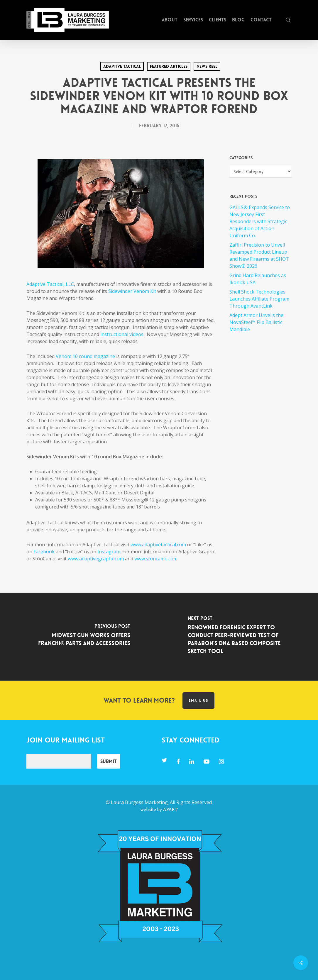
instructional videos (122, 334)
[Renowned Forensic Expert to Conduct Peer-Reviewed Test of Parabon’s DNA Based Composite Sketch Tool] (239, 637)
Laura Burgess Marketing (139, 802)
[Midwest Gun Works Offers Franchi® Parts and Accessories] (79, 637)
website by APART (159, 810)
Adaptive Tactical (122, 66)
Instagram (109, 552)
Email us (198, 701)
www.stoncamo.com (156, 559)
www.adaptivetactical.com (158, 545)
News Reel (207, 66)
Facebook (44, 552)
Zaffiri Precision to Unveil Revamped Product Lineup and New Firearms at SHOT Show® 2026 (259, 255)
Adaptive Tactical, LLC (50, 284)
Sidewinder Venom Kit (132, 291)
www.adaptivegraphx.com (96, 559)
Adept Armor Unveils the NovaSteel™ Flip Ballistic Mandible (256, 322)
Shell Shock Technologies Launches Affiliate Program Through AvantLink (259, 299)
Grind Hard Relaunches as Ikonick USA (258, 279)
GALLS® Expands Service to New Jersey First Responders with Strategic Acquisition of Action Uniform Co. (260, 221)
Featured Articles (169, 66)
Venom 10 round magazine (85, 356)
